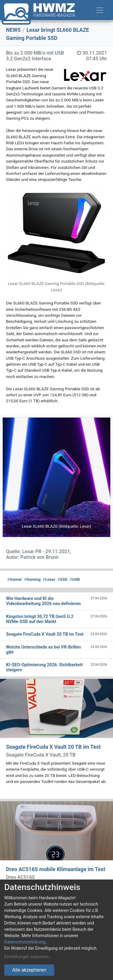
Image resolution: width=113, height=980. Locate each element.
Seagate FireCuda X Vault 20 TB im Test (53, 747)
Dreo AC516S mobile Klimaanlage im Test (56, 869)
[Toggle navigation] (100, 10)
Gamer (15, 579)
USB (75, 579)
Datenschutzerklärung (25, 942)
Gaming (32, 579)
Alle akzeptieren (29, 970)
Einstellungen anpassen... (28, 957)
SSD (62, 579)
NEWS (13, 30)
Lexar (49, 579)
